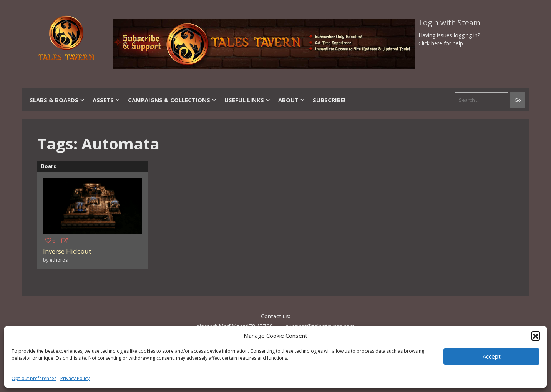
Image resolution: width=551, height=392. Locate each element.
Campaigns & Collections (172, 100)
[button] (536, 336)
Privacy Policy (75, 378)
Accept (492, 356)
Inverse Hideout (67, 251)
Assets (106, 100)
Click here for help (441, 43)
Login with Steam (450, 23)
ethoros (59, 260)
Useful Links (247, 100)
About (292, 100)
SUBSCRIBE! (329, 100)
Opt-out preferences (34, 378)
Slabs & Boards (57, 100)
